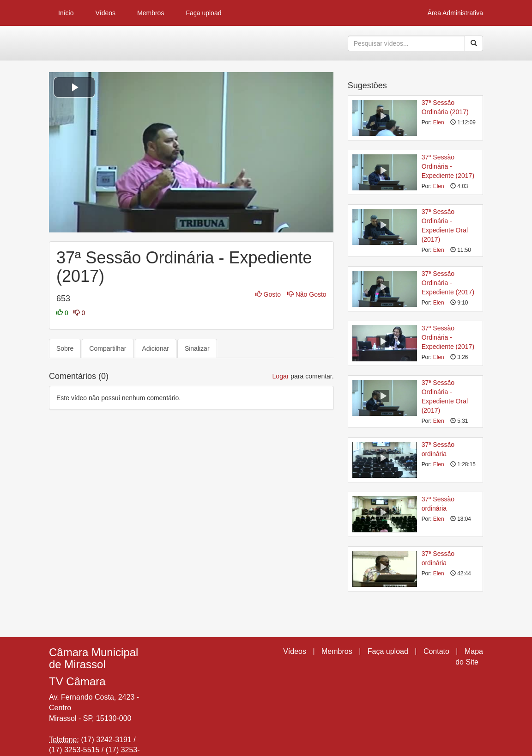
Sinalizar (197, 348)
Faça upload (203, 13)
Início (66, 13)
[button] (74, 87)
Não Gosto (307, 294)
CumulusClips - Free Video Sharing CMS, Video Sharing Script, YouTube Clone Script (81, 43)
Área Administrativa (455, 13)
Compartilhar (108, 348)
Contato (436, 651)
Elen (439, 122)
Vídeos (105, 13)
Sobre (65, 348)
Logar (281, 376)
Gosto (269, 294)
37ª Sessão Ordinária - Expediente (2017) (448, 166)
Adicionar (156, 348)
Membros (151, 13)
